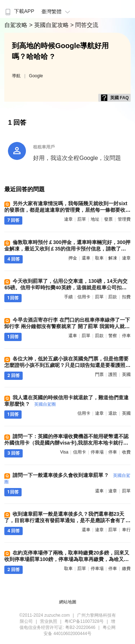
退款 (113, 413)
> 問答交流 (84, 25)
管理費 (124, 219)
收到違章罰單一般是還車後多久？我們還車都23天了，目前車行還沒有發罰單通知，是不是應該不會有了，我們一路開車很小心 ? (67, 520)
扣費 (126, 297)
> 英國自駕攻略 (50, 25)
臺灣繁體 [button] (57, 11)
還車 (86, 258)
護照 (113, 374)
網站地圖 (68, 602)
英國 (126, 374)
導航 (16, 76)
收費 (126, 452)
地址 (95, 219)
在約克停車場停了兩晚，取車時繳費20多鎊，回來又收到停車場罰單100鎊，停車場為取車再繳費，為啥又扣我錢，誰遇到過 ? (67, 559)
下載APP (19, 11)
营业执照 (49, 621)
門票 (99, 374)
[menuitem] (19, 9)
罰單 (82, 219)
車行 (126, 530)
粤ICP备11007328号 (84, 621)
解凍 (113, 258)
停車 (126, 336)
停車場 (97, 452)
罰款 (113, 297)
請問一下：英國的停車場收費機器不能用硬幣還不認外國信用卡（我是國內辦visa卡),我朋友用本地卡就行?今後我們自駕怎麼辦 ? (66, 443)
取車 (99, 258)
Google (36, 76)
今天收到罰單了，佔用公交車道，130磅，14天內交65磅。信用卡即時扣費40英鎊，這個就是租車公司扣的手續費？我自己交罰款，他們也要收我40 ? (66, 287)
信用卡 (84, 297)
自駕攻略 (17, 25)
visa (64, 452)
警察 (113, 336)
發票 (108, 219)
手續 (68, 297)
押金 (73, 258)
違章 (68, 219)
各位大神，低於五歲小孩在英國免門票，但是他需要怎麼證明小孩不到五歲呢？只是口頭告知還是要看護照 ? (67, 365)
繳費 (126, 569)
